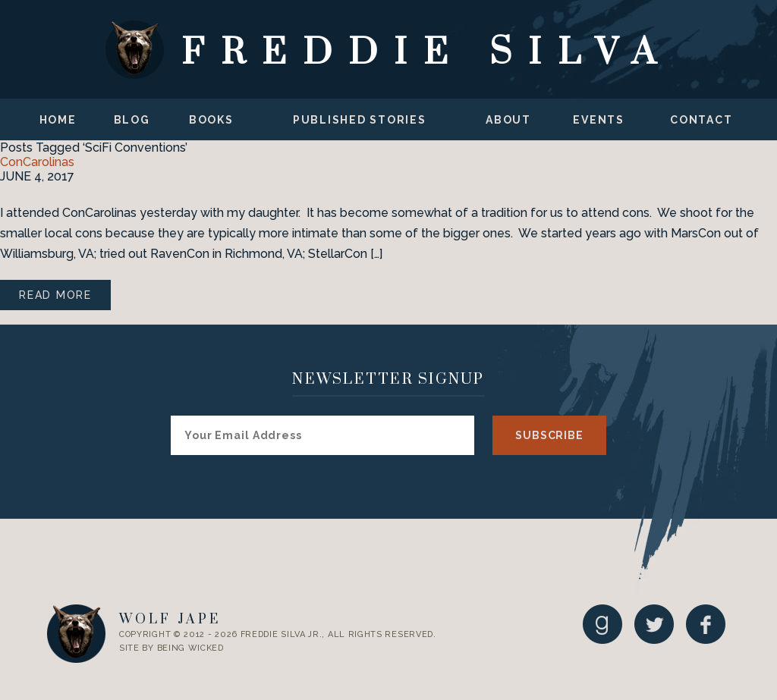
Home (58, 120)
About (508, 120)
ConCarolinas (37, 162)
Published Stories (360, 120)
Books (211, 120)
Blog (132, 120)
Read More (55, 295)
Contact (701, 120)
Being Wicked (190, 648)
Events (599, 120)
